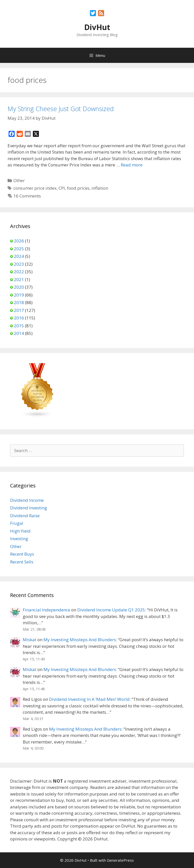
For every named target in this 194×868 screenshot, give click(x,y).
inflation (100, 188)
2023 (19, 264)
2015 (19, 326)
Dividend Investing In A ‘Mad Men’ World (89, 699)
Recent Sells (22, 562)
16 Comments (27, 196)
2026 (19, 241)
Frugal (17, 523)
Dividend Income (27, 500)
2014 (19, 333)
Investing (19, 539)
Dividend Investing (29, 508)
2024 (19, 256)
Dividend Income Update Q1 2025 (111, 610)
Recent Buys (22, 554)
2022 (19, 272)
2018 (19, 302)
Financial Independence (46, 610)
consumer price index (35, 188)
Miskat (30, 640)
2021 (19, 279)
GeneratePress (120, 860)
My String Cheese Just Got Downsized (61, 109)
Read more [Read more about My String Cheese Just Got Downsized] (132, 165)
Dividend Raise (25, 516)
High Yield (20, 531)
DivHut (97, 27)
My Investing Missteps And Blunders (80, 640)
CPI (62, 188)
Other (19, 180)
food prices (78, 188)
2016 (19, 318)
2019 (19, 295)
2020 (19, 287)
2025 (19, 249)
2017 (19, 310)
